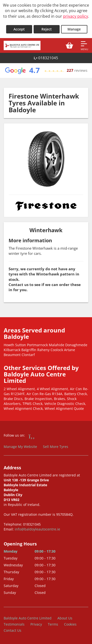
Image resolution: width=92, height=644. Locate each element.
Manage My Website (20, 447)
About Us (65, 618)
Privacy (36, 624)
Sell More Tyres (56, 447)
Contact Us (13, 630)
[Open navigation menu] (84, 45)
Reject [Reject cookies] (47, 29)
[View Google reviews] (46, 71)
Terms (53, 624)
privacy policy (76, 16)
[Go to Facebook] (32, 436)
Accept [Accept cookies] (19, 29)
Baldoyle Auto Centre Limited (28, 618)
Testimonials (14, 624)
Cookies (70, 624)
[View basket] (69, 45)
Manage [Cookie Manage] (74, 29)
